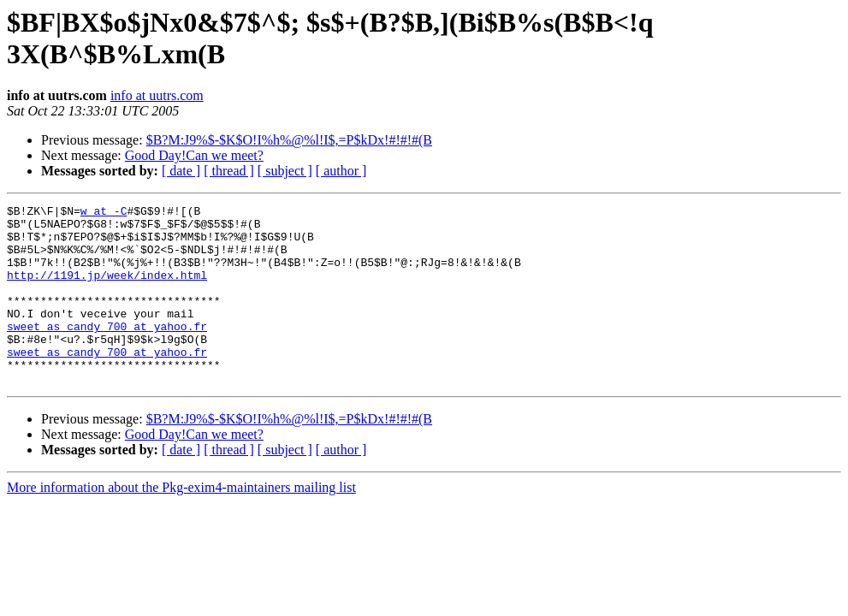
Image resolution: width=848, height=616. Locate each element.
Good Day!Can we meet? (194, 155)
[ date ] (181, 171)
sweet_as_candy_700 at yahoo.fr (107, 352)
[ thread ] (229, 171)
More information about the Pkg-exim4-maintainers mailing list (181, 523)
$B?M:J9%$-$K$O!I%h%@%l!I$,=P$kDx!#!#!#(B (289, 140)
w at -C (104, 213)
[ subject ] (285, 171)
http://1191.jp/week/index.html (107, 290)
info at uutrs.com (157, 95)
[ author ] (341, 171)
